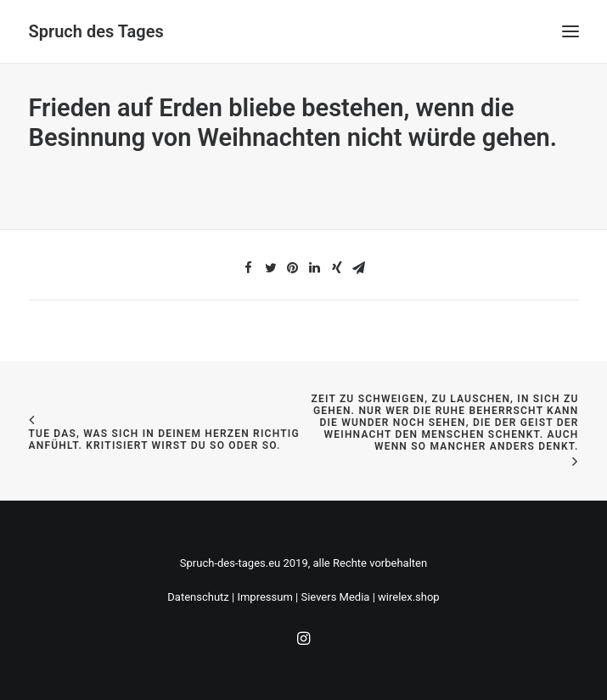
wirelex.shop (409, 597)
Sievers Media (335, 597)
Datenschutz (198, 597)
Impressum (264, 597)
